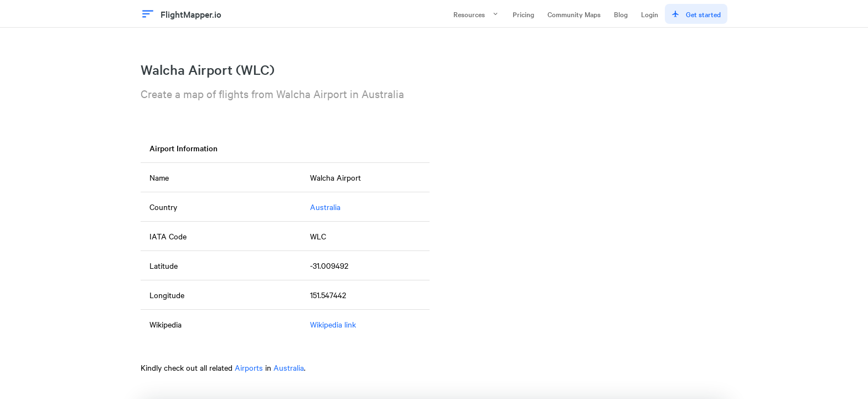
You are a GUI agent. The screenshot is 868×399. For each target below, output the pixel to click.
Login (650, 14)
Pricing (523, 14)
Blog (621, 14)
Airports (249, 367)
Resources (476, 14)
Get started (696, 14)
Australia (325, 207)
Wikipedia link (333, 324)
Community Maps (574, 14)
